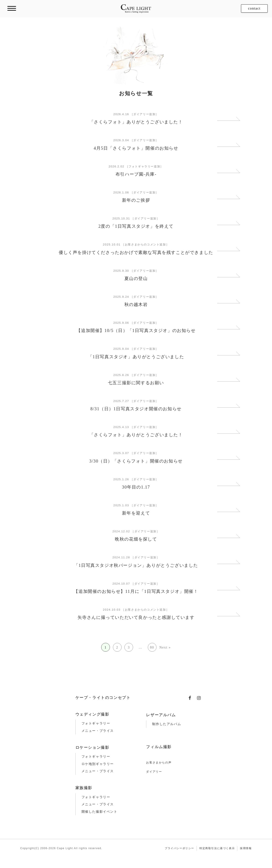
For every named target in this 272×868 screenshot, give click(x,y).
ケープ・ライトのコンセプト (103, 698)
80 (152, 647)
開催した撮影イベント (99, 812)
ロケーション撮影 (92, 747)
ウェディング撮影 (92, 714)
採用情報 (246, 848)
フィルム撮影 (159, 747)
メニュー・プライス (98, 731)
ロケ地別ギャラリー (98, 764)
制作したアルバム (167, 724)
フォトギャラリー (96, 723)
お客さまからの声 (159, 763)
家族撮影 (84, 788)
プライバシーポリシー (179, 848)
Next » (165, 647)
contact (254, 8)
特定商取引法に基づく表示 (217, 848)
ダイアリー (154, 772)
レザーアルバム (161, 715)
